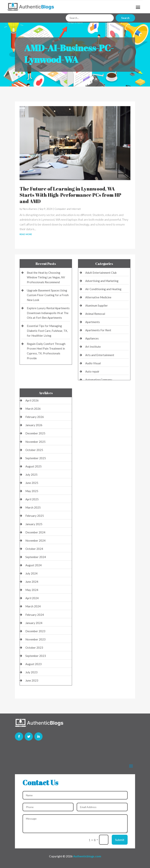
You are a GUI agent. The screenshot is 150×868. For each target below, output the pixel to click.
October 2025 (34, 450)
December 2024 (35, 532)
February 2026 (35, 417)
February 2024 (35, 615)
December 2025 (35, 433)
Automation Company (99, 380)
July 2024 (31, 573)
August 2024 (33, 565)
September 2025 (36, 458)
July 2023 (31, 672)
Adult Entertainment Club (101, 273)
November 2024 (35, 540)
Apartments (93, 322)
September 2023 (36, 656)
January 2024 (34, 623)
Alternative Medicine (98, 297)
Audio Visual (93, 363)
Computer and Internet (68, 209)
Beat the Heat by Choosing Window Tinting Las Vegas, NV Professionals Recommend (46, 277)
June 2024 (32, 582)
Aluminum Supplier (97, 305)
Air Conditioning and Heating (103, 289)
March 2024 (33, 606)
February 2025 (35, 516)
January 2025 (34, 524)
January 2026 (34, 425)
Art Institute (93, 347)
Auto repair (92, 371)
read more (26, 234)
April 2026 (32, 400)
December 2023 (35, 631)
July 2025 (31, 475)
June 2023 (32, 680)
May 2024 (32, 590)
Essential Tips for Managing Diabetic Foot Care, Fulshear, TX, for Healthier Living (47, 331)
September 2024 (36, 557)
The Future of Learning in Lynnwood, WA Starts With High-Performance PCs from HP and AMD (70, 195)
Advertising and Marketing (102, 281)
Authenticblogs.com (87, 856)
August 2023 (33, 664)
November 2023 (35, 639)
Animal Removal (95, 314)
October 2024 (34, 549)
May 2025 (32, 491)
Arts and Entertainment (100, 355)
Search (125, 18)
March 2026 (33, 409)
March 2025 (33, 507)
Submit (120, 840)
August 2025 (33, 466)
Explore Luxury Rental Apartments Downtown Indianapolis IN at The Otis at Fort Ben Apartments (48, 313)
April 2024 (32, 598)
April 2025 (32, 499)
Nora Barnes (30, 209)
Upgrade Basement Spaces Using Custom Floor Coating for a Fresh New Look (48, 295)
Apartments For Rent (98, 330)
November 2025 (35, 442)
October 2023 (34, 648)
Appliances (92, 338)
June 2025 (32, 483)
